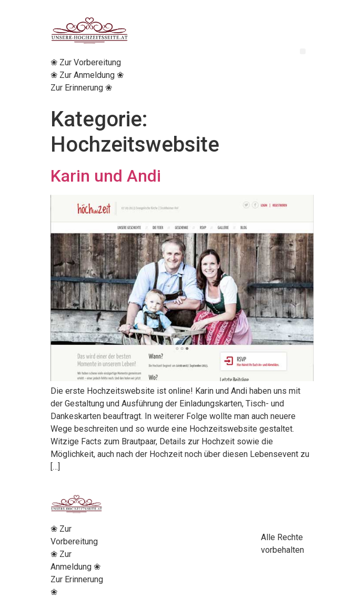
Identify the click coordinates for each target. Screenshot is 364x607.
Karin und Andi (106, 176)
